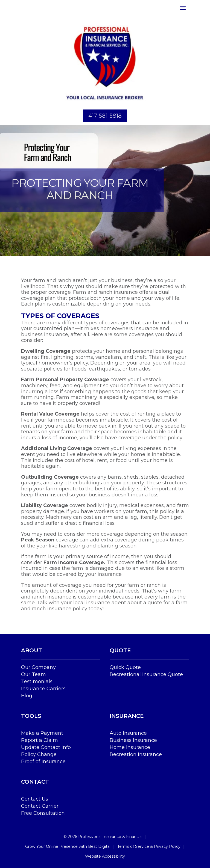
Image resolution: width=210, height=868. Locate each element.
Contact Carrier (40, 806)
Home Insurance (130, 747)
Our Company (38, 667)
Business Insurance (133, 740)
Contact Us (35, 799)
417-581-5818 (105, 116)
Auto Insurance (128, 733)
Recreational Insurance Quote (146, 674)
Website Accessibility (105, 856)
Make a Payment (42, 733)
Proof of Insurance (43, 762)
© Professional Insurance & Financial (103, 837)
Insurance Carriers (43, 689)
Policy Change (39, 754)
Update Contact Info (46, 747)
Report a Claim (40, 740)
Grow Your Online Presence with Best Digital (68, 846)
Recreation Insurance (136, 754)
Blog (27, 696)
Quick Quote (125, 667)
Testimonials (37, 682)
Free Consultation (43, 813)
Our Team (33, 674)
